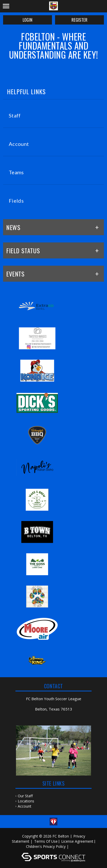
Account (25, 806)
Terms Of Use (46, 841)
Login (28, 20)
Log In (77, 846)
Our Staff (25, 796)
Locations (26, 801)
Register (79, 20)
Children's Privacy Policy (46, 846)
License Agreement (77, 841)
